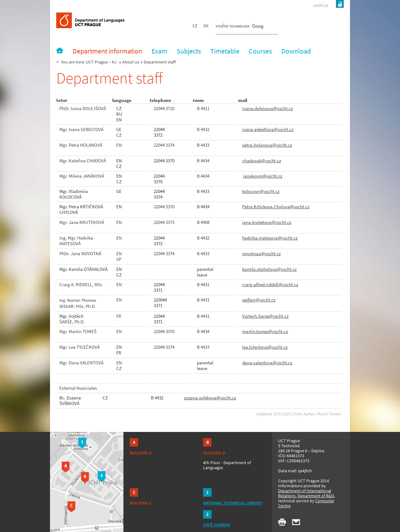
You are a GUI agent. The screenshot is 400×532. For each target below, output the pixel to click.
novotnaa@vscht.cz (261, 253)
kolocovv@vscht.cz (261, 191)
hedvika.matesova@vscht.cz (270, 238)
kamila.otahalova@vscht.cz (269, 269)
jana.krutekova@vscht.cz (267, 222)
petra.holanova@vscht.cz (267, 145)
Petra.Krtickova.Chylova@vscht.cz (276, 207)
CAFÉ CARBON (217, 525)
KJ (114, 62)
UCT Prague (97, 62)
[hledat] (239, 27)
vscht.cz (321, 5)
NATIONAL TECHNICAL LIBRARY (233, 503)
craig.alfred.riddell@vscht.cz (270, 284)
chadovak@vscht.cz (262, 161)
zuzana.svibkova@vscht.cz (210, 398)
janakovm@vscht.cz (263, 176)
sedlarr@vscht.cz (259, 300)
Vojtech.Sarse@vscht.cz (265, 316)
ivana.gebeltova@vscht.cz (268, 129)
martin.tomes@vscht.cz (265, 331)
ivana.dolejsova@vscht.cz (267, 108)
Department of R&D (316, 496)
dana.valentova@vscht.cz (267, 363)
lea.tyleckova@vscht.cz (265, 347)
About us (131, 62)
